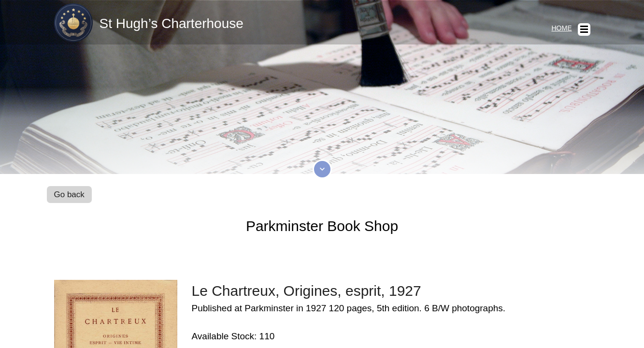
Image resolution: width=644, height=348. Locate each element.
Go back (69, 195)
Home (562, 28)
